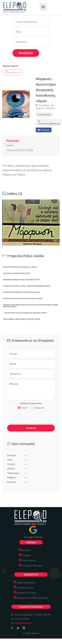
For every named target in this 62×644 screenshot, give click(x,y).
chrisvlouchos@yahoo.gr (49, 122)
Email (23, 408)
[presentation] (30, 418)
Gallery (10, 145)
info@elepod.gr (23, 623)
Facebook (44, 130)
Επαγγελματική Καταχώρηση (32, 598)
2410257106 (44, 115)
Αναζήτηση (26, 53)
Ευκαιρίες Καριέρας (32, 566)
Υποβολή (31, 428)
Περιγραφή (12, 141)
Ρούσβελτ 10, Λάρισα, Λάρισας (45, 107)
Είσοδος (26, 550)
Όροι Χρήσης (29, 560)
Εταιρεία (26, 555)
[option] (31, 223)
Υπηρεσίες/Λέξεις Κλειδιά (20, 150)
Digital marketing (26, 583)
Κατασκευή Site (25, 588)
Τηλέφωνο (37, 408)
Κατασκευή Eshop (27, 593)
